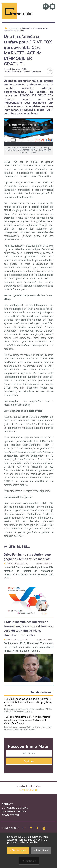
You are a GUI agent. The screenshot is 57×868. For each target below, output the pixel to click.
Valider (29, 761)
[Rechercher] (46, 7)
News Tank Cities (28, 790)
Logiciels (15, 28)
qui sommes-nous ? (14, 812)
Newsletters (10, 815)
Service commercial (15, 808)
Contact (7, 804)
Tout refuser (41, 850)
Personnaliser (29, 861)
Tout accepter (18, 850)
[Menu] (52, 7)
